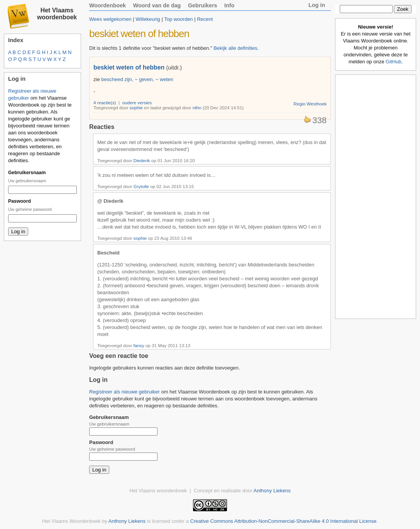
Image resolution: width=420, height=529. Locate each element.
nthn (197, 108)
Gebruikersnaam (27, 173)
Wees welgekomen (110, 19)
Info (229, 5)
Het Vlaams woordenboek (57, 14)
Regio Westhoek (310, 104)
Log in (317, 5)
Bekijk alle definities (235, 48)
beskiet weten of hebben (129, 67)
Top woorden (178, 19)
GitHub (393, 62)
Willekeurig (148, 19)
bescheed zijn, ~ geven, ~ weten (137, 79)
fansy (139, 345)
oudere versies (137, 103)
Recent (205, 19)
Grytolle (141, 186)
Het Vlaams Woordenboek (71, 521)
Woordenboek (108, 5)
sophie (136, 108)
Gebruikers (203, 5)
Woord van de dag (157, 5)
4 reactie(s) (105, 103)
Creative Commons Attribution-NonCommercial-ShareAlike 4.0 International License (284, 521)
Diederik (142, 160)
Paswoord (19, 201)
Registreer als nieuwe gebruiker (124, 392)
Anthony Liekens (272, 491)
